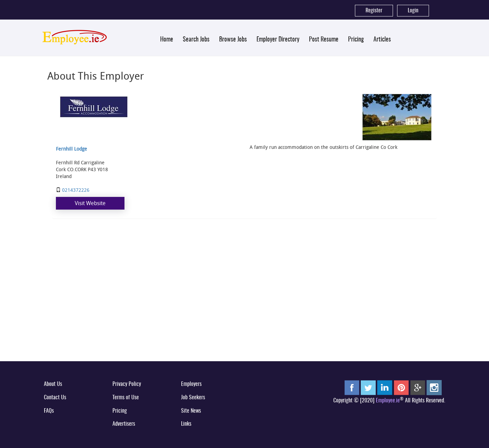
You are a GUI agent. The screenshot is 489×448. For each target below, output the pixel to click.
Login (413, 11)
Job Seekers (193, 398)
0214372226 (76, 190)
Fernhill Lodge (71, 149)
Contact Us (55, 398)
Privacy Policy (127, 384)
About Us (53, 384)
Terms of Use (126, 398)
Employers (191, 384)
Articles (382, 40)
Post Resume (324, 40)
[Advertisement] (244, 303)
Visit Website (90, 203)
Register (374, 11)
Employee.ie (388, 401)
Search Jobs (196, 40)
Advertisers (124, 424)
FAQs (49, 411)
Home (167, 40)
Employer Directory (278, 40)
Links (186, 424)
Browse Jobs (233, 40)
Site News (191, 411)
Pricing (356, 40)
